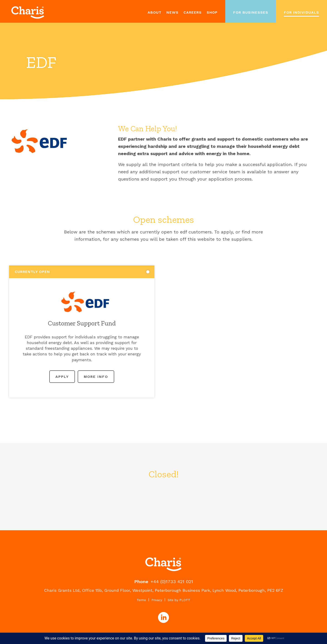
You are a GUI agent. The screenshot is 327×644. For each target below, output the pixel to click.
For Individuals (301, 12)
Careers (193, 12)
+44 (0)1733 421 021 (172, 582)
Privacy (157, 600)
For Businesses (251, 12)
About (155, 12)
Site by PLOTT (179, 600)
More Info (96, 377)
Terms (141, 600)
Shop (212, 12)
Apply (62, 377)
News (172, 12)
